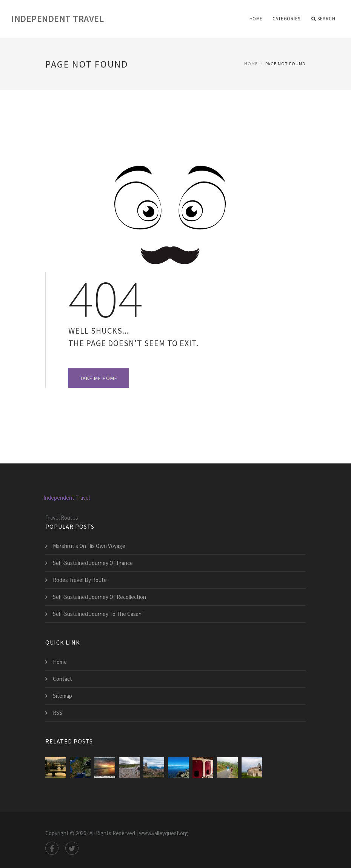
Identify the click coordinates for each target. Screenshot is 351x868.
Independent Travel (58, 19)
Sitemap (62, 696)
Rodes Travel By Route (80, 580)
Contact (62, 679)
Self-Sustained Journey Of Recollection (99, 597)
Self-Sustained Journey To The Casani (98, 614)
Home (256, 19)
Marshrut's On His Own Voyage (89, 546)
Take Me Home (99, 378)
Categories (286, 19)
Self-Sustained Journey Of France (93, 563)
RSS (58, 713)
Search (323, 19)
